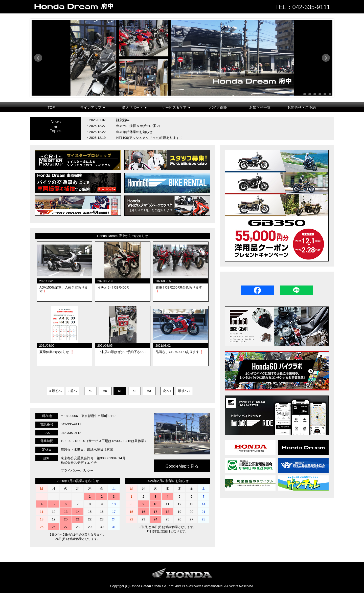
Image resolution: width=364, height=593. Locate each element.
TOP (51, 107)
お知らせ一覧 (260, 107)
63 (149, 391)
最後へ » (184, 391)
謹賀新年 (123, 120)
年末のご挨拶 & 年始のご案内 (138, 126)
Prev (38, 58)
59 (90, 391)
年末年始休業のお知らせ (134, 132)
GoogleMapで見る (182, 466)
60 (105, 391)
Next (326, 58)
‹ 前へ (73, 391)
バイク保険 (218, 107)
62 (134, 391)
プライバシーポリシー (77, 470)
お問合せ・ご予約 (302, 107)
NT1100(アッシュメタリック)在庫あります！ (150, 138)
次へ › (167, 391)
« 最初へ (55, 391)
